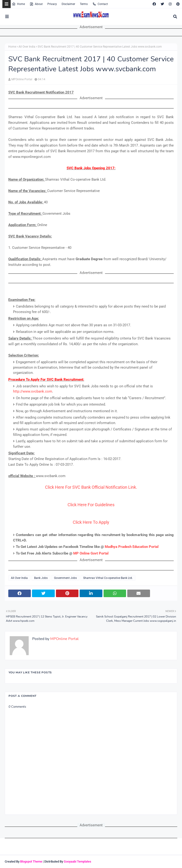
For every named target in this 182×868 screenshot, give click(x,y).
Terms (84, 4)
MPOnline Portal (22, 79)
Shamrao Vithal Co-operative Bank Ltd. (108, 578)
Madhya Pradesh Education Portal (132, 547)
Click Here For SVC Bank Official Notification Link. (91, 487)
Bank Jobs (41, 578)
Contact (100, 4)
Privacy (52, 4)
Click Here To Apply (91, 522)
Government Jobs (65, 578)
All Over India (27, 47)
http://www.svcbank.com (33, 391)
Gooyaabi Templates (77, 861)
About (36, 4)
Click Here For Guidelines (91, 505)
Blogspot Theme (31, 861)
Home (18, 4)
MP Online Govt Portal (91, 553)
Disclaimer (68, 4)
